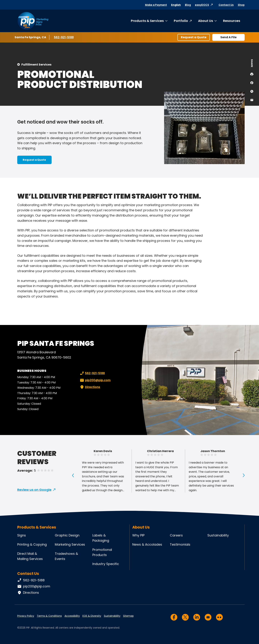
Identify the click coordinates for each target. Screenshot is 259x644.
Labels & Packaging (101, 538)
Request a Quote (194, 37)
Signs (22, 535)
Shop (241, 5)
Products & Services (147, 21)
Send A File (228, 37)
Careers (176, 535)
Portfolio (181, 21)
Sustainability (218, 535)
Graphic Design (67, 535)
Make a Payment (156, 5)
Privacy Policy (26, 616)
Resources (232, 21)
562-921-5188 (64, 37)
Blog (188, 5)
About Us (206, 21)
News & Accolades (147, 544)
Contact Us (226, 5)
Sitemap (128, 616)
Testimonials (180, 544)
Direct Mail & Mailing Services (30, 556)
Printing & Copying (32, 544)
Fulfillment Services (36, 65)
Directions (90, 387)
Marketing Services (70, 544)
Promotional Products (102, 552)
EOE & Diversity (92, 616)
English (176, 5)
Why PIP (138, 535)
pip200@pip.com (95, 380)
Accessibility (72, 616)
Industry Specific (106, 564)
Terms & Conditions (49, 616)
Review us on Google (34, 490)
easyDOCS (202, 5)
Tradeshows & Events (66, 556)
